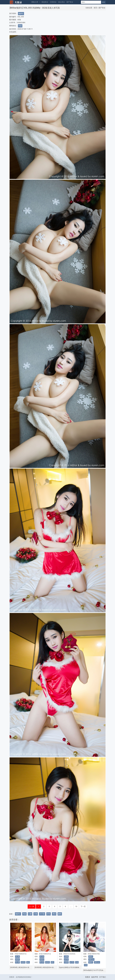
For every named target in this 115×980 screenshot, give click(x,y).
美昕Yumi (91, 959)
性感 (77, 962)
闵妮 (20, 26)
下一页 (83, 906)
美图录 (88, 977)
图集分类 (35, 2)
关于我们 (103, 977)
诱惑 (54, 914)
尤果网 (66, 957)
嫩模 (60, 914)
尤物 (36, 914)
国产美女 (70, 2)
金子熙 (66, 959)
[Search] (91, 2)
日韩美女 (53, 2)
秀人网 (17, 957)
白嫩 (30, 914)
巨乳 (49, 914)
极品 (28, 962)
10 (76, 906)
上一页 (32, 906)
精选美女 (45, 2)
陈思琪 (17, 959)
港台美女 (61, 2)
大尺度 (42, 914)
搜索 (103, 2)
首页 (95, 8)
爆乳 (52, 962)
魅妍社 (21, 14)
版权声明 (95, 977)
